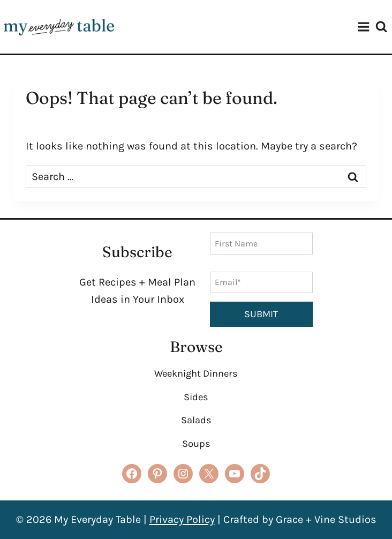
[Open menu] (364, 27)
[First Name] (261, 243)
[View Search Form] (384, 27)
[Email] (261, 282)
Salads (196, 420)
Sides (196, 397)
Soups (196, 444)
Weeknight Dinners (196, 373)
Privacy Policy (182, 519)
